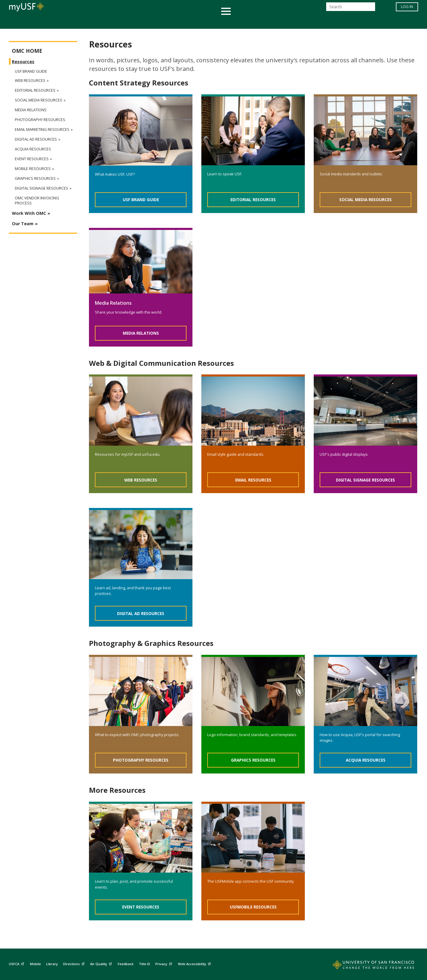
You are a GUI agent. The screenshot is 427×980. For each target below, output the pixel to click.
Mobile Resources (33, 169)
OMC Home (27, 51)
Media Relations (141, 333)
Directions (75, 963)
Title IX (144, 964)
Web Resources (141, 480)
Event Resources (141, 907)
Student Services (142, 22)
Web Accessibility (195, 963)
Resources (23, 62)
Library (52, 964)
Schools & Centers (318, 22)
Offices (276, 22)
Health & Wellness (196, 22)
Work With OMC (29, 213)
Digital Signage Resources (365, 480)
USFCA (17, 963)
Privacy (164, 963)
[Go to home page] (367, 966)
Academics (99, 22)
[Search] (351, 8)
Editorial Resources (253, 200)
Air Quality (102, 963)
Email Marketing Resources (42, 130)
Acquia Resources (366, 760)
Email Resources (253, 480)
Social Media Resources (365, 200)
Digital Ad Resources (141, 613)
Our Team (23, 224)
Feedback (126, 964)
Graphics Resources (253, 760)
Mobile (35, 964)
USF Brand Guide (141, 200)
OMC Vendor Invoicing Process (37, 201)
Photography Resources (141, 760)
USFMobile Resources (253, 907)
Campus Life (243, 22)
